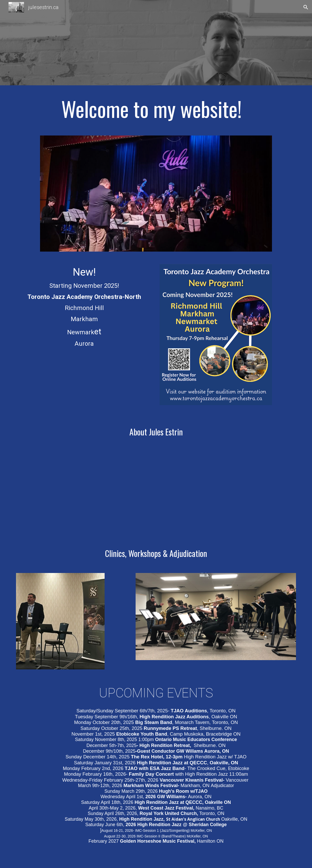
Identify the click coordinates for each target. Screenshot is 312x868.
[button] (306, 7)
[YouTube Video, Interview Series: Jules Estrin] (84, 493)
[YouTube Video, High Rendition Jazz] (228, 493)
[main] (156, 109)
